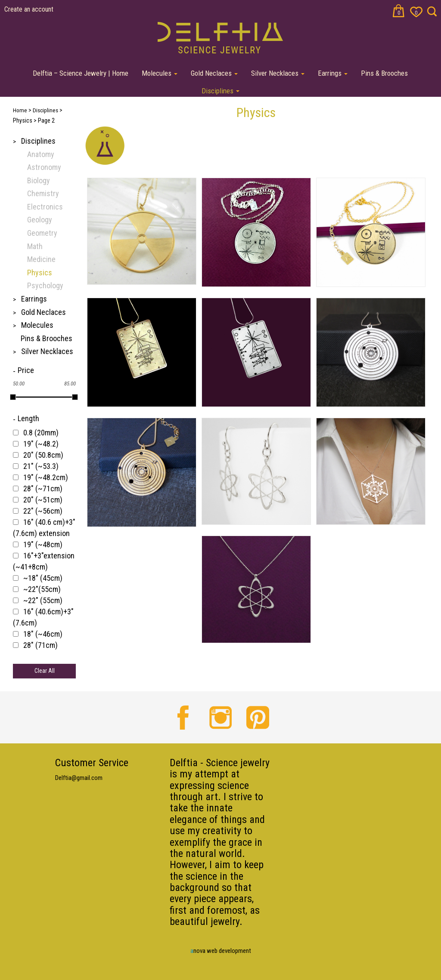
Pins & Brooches (384, 73)
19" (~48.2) (41, 444)
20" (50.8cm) (43, 455)
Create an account (29, 9)
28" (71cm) (40, 645)
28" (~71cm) (43, 488)
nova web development (221, 951)
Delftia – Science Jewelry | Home (81, 73)
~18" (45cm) (43, 578)
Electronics (45, 207)
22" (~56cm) (43, 511)
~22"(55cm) (42, 589)
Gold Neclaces (214, 73)
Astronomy (44, 167)
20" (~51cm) (43, 500)
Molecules (160, 73)
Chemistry (43, 193)
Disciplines (220, 91)
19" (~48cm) (43, 544)
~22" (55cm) (43, 600)
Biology (39, 180)
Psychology (45, 285)
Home (20, 110)
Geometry (42, 233)
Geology (40, 220)
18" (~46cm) (43, 634)
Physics (40, 273)
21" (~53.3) (41, 466)
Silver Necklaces (278, 73)
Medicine (41, 259)
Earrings (333, 73)
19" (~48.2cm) (46, 477)
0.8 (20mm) (41, 433)
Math (35, 246)
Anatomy (41, 154)
